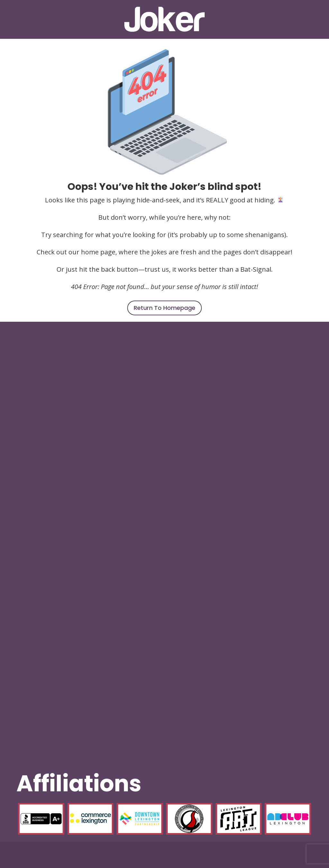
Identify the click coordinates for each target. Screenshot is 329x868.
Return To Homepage (164, 308)
